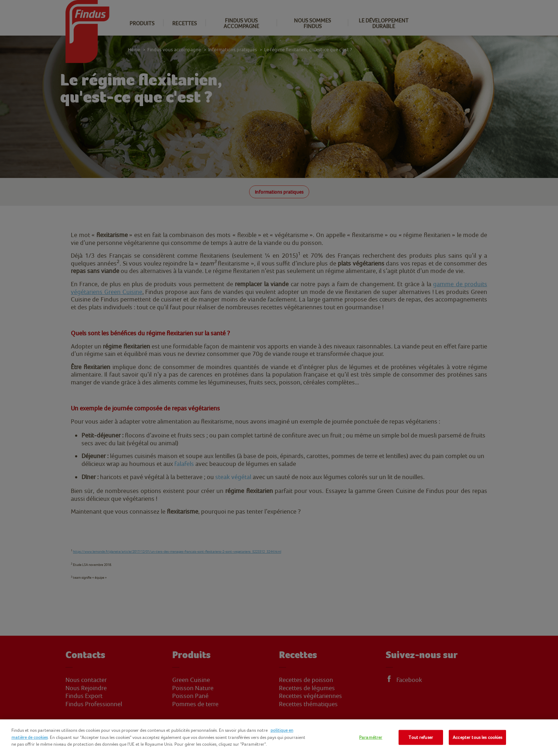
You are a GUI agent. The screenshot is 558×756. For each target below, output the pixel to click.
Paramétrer (371, 737)
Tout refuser (421, 737)
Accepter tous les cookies (477, 737)
